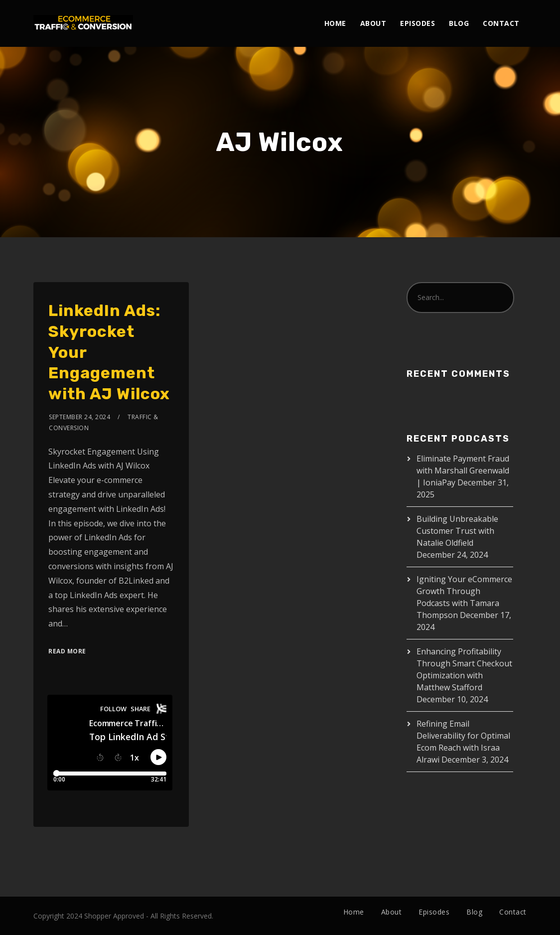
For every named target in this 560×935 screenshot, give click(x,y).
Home (335, 23)
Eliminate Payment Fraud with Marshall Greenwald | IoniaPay (463, 470)
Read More (67, 651)
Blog (459, 23)
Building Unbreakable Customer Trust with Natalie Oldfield (457, 531)
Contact (501, 23)
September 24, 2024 (79, 417)
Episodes (418, 23)
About (373, 23)
